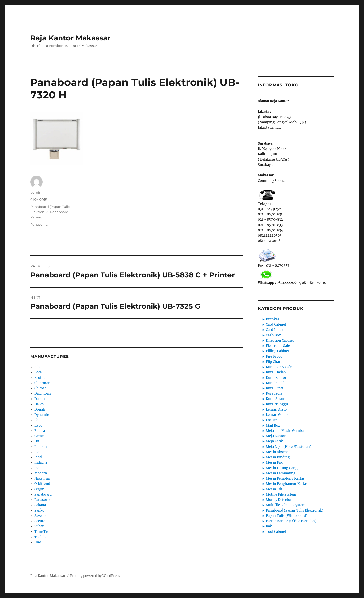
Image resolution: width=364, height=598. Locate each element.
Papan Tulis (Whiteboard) (287, 516)
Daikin (40, 399)
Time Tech (43, 532)
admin (36, 192)
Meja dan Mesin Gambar (286, 431)
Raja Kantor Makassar (70, 38)
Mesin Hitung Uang (282, 468)
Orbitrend (42, 484)
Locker (271, 420)
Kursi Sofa (274, 394)
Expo (38, 425)
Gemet (40, 436)
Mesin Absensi (278, 452)
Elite (38, 420)
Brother (41, 378)
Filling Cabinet (278, 351)
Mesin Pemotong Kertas (285, 479)
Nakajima (42, 479)
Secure (40, 521)
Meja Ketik (274, 441)
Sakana (40, 505)
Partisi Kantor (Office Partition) (291, 521)
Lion (38, 468)
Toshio (40, 537)
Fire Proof (274, 356)
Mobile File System (281, 494)
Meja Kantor (276, 436)
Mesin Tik (274, 489)
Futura (40, 431)
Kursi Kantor (276, 378)
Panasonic (39, 224)
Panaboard (43, 494)
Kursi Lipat (275, 388)
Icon (38, 452)
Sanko (39, 510)
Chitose (40, 388)
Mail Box (273, 425)
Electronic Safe (278, 346)
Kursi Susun (276, 399)
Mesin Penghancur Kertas (287, 484)
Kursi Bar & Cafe (279, 367)
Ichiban (41, 447)
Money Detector (279, 500)
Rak (269, 526)
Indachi (41, 463)
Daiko (39, 404)
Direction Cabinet (280, 340)
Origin (39, 489)
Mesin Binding (278, 457)
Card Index (275, 330)
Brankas (273, 319)
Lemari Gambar (278, 415)
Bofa (38, 372)
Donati (40, 409)
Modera (41, 473)
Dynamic (42, 415)
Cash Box (273, 335)
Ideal (38, 457)
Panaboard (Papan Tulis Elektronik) (295, 510)
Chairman (42, 383)
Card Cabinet (276, 325)
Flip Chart (274, 362)
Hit (37, 441)
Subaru (40, 526)
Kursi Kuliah (276, 383)
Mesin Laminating (281, 473)
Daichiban (43, 394)
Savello (40, 516)
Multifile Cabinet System (286, 505)
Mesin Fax (274, 463)
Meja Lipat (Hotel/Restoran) (289, 447)
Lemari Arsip (276, 409)
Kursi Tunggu (277, 404)
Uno (38, 542)
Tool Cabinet (276, 532)
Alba (38, 367)
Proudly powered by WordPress (95, 576)
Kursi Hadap (276, 372)
